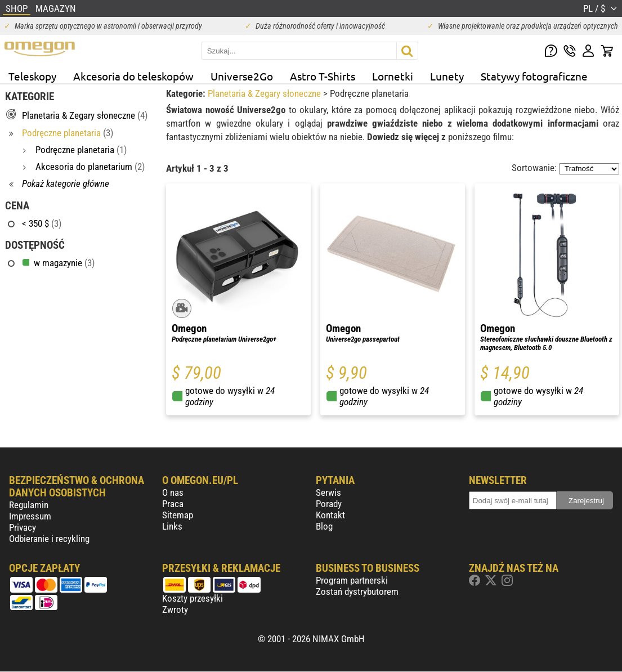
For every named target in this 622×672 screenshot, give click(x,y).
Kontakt (330, 515)
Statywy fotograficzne (534, 76)
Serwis (328, 492)
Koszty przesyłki (193, 598)
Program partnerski (352, 580)
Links (172, 526)
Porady (329, 504)
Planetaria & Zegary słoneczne (265, 93)
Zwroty (175, 610)
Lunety (447, 76)
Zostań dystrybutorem (357, 592)
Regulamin (29, 505)
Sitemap (178, 515)
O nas (173, 492)
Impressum (30, 516)
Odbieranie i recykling (49, 539)
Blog (324, 526)
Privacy (23, 527)
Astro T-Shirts (323, 76)
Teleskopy (32, 76)
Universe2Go (242, 76)
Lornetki (393, 76)
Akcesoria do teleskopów (133, 76)
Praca (173, 504)
